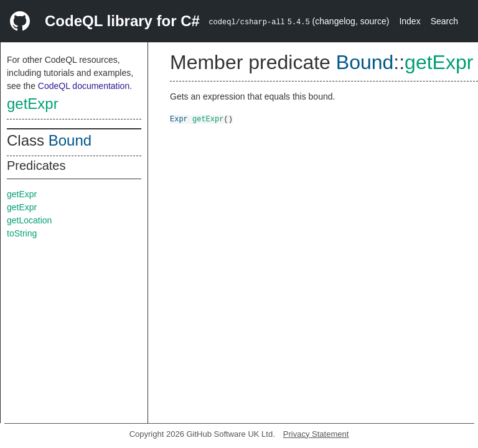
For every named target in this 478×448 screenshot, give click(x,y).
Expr (179, 119)
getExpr (33, 104)
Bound (70, 140)
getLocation (29, 220)
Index (410, 21)
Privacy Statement (316, 434)
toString (22, 233)
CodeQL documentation (84, 86)
